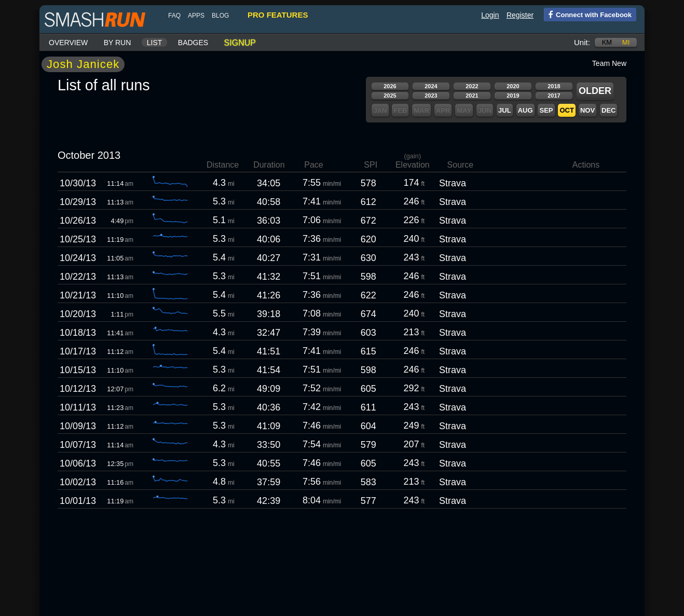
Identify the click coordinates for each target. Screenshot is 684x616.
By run (118, 43)
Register (520, 15)
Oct (566, 110)
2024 (431, 86)
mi (626, 42)
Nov (587, 110)
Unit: (582, 42)
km (607, 42)
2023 (431, 95)
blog (220, 16)
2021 (472, 95)
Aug (525, 110)
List (155, 43)
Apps (196, 16)
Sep (546, 110)
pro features (278, 15)
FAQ (174, 16)
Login (490, 15)
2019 (513, 95)
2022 (472, 86)
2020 (513, 86)
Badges (193, 43)
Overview (68, 43)
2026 (390, 86)
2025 (390, 95)
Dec (608, 110)
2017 (554, 95)
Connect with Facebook (588, 14)
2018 (554, 86)
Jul (505, 110)
